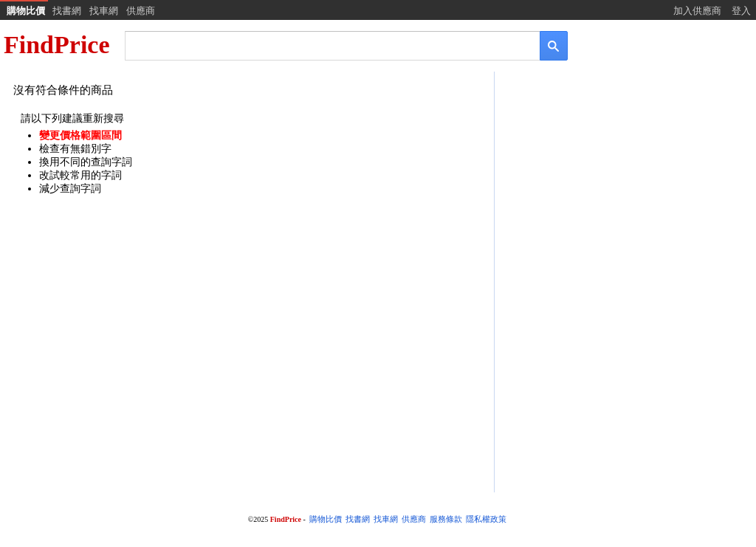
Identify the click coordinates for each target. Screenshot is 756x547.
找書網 (67, 11)
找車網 (104, 11)
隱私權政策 (486, 519)
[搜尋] (322, 45)
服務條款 (446, 519)
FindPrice (57, 45)
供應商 (141, 11)
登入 (741, 11)
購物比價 (26, 11)
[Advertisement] (624, 190)
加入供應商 (697, 11)
